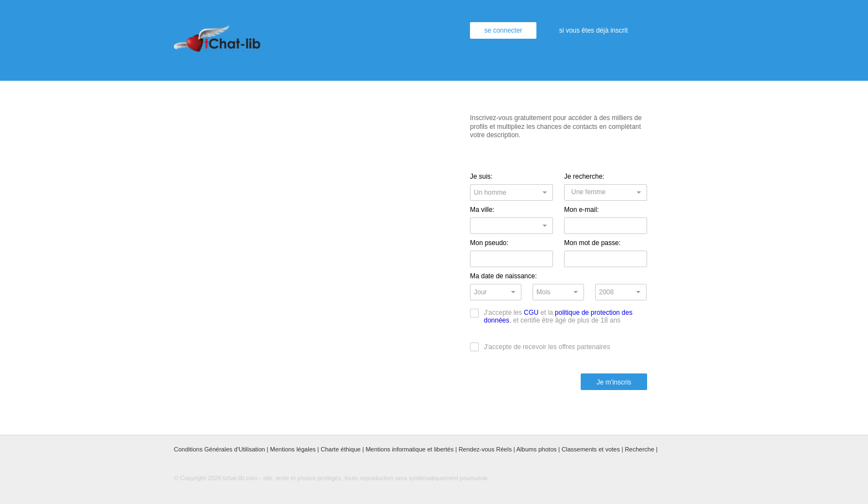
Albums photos (537, 449)
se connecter (503, 30)
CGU (531, 313)
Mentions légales (293, 449)
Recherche (640, 449)
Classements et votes (591, 449)
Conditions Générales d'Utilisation (219, 449)
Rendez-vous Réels (485, 449)
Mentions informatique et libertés (409, 449)
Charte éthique (340, 449)
